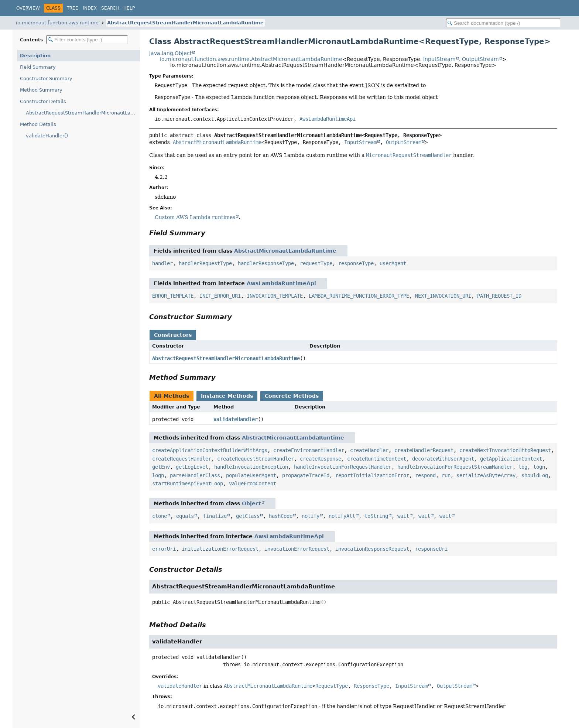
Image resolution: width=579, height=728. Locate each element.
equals (185, 516)
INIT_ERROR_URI (220, 296)
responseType (356, 263)
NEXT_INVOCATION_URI (443, 296)
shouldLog (535, 475)
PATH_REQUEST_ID (499, 296)
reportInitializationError (372, 475)
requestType (316, 263)
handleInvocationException (251, 467)
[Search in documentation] (503, 23)
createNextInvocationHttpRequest (505, 450)
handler (162, 263)
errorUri (164, 549)
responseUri (431, 549)
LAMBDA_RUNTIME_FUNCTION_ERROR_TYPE (359, 296)
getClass (248, 516)
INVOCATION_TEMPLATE (275, 296)
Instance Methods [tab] (227, 396)
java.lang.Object (170, 53)
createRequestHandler (182, 459)
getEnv (161, 467)
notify (311, 516)
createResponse (321, 459)
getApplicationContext (511, 459)
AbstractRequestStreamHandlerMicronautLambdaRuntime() (83, 113)
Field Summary (38, 67)
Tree (73, 8)
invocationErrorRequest (297, 549)
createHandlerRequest (424, 450)
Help (129, 8)
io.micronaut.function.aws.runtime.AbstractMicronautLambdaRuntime (251, 59)
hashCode (281, 516)
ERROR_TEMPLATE (173, 296)
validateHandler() (47, 136)
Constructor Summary (46, 78)
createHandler (369, 450)
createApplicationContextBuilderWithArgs (210, 450)
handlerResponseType (266, 263)
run (446, 475)
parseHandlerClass (195, 475)
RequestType (332, 686)
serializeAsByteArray (486, 475)
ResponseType (371, 686)
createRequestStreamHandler (256, 459)
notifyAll (342, 516)
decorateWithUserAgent (443, 459)
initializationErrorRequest (220, 549)
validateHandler (236, 419)
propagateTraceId (306, 475)
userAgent (393, 263)
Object (251, 503)
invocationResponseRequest (372, 549)
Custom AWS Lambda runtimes (195, 217)
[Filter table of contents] (87, 40)
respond (425, 475)
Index (90, 8)
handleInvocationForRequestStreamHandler (455, 467)
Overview (28, 8)
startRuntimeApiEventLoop (188, 483)
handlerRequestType (205, 263)
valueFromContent (253, 483)
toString (376, 516)
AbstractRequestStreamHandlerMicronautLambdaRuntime (185, 23)
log (523, 467)
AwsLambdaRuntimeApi (328, 119)
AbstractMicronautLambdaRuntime (217, 142)
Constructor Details (43, 101)
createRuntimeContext (377, 459)
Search (110, 8)
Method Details (38, 124)
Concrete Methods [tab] (292, 396)
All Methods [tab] (172, 396)
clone (160, 516)
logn (539, 467)
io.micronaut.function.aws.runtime (57, 23)
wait (403, 516)
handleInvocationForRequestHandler (343, 467)
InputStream (439, 59)
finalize (215, 516)
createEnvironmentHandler (309, 450)
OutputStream (480, 59)
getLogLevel (192, 467)
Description (35, 56)
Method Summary (41, 90)
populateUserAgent (251, 475)
